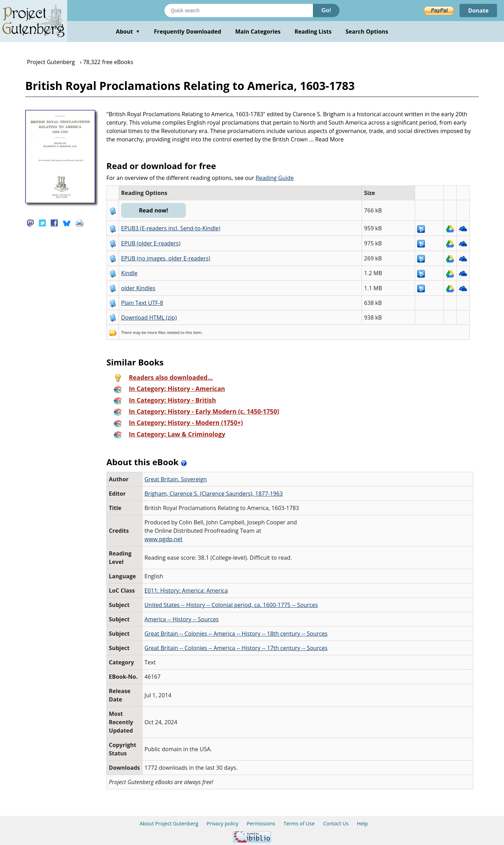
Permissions (261, 823)
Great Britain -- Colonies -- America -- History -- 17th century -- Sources (236, 648)
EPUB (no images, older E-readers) (166, 258)
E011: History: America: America (186, 591)
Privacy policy (222, 823)
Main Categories (258, 32)
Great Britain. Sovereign (176, 479)
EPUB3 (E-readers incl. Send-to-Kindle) (171, 228)
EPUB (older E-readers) (151, 243)
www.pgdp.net (164, 539)
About (128, 32)
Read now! (153, 210)
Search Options (367, 32)
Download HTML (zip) (149, 317)
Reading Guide (275, 178)
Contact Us (336, 823)
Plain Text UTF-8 (142, 303)
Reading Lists (313, 32)
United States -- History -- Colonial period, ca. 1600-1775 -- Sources (231, 605)
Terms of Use (299, 823)
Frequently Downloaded (188, 32)
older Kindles (138, 288)
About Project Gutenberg (169, 823)
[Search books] (239, 11)
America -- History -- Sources (182, 619)
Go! (326, 10)
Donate (478, 11)
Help (362, 823)
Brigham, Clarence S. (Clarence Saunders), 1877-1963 (214, 494)
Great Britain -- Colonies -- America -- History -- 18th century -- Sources (236, 634)
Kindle (129, 273)
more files (156, 332)
